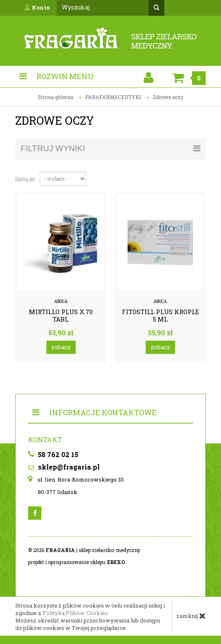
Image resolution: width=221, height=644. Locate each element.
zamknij (191, 616)
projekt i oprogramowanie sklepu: (77, 562)
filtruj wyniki (110, 148)
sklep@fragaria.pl (64, 467)
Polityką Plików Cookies (75, 613)
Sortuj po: (25, 179)
